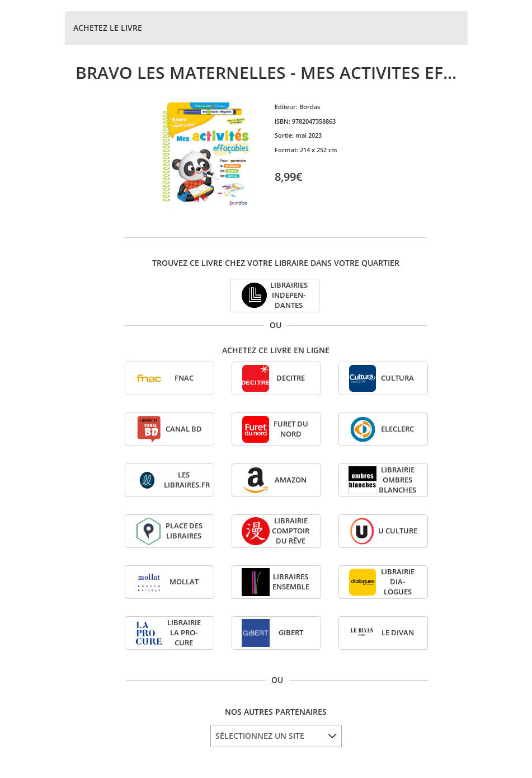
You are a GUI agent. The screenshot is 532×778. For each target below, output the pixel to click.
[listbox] (276, 736)
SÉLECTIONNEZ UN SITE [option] (260, 736)
